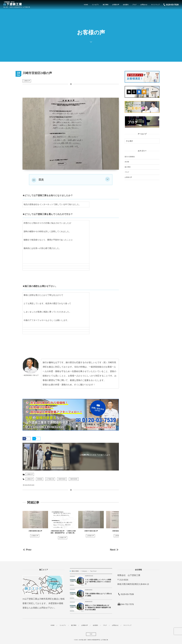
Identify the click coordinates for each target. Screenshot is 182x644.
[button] (107, 180)
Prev (27, 550)
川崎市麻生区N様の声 (119, 531)
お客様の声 (27, 81)
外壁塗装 (40, 479)
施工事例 (128, 167)
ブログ (127, 172)
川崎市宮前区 (62, 479)
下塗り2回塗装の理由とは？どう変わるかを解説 (98, 595)
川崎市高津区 (74, 479)
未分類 (127, 162)
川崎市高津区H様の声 (35, 531)
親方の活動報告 (130, 157)
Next (114, 550)
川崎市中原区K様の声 (91, 531)
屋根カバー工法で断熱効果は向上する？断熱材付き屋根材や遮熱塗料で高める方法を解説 (98, 607)
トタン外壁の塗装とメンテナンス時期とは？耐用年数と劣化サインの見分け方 (98, 582)
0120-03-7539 (127, 594)
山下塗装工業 (50, 479)
